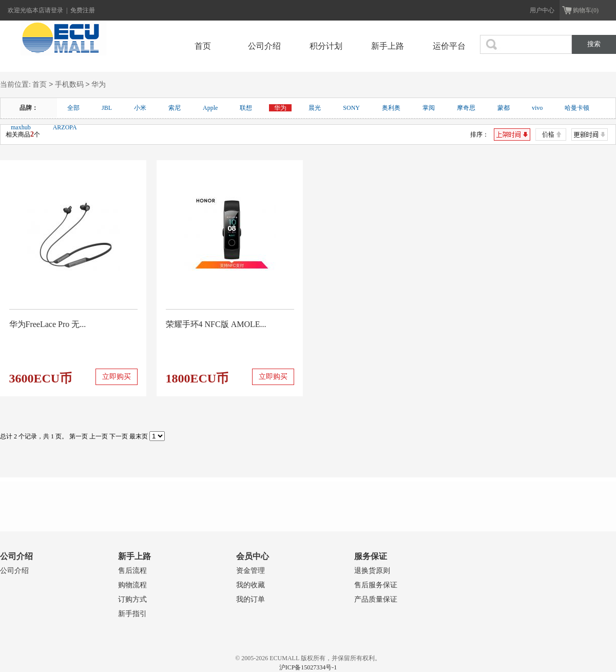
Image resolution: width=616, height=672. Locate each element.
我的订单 (251, 599)
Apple (210, 108)
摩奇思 (466, 108)
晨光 (315, 108)
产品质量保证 (376, 599)
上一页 (99, 436)
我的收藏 (251, 585)
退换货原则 (372, 571)
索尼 (175, 108)
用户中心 (542, 10)
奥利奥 (391, 108)
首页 (203, 46)
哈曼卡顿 (577, 108)
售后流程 (132, 571)
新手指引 (132, 614)
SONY (351, 108)
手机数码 (69, 85)
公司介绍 (264, 46)
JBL (107, 108)
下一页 (119, 436)
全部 (73, 108)
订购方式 (132, 599)
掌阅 (429, 108)
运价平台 (449, 46)
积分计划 (326, 46)
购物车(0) (586, 10)
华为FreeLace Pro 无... (48, 324)
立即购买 (117, 377)
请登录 (55, 10)
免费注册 (83, 10)
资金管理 (251, 571)
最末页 (139, 436)
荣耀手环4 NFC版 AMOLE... (216, 324)
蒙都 (504, 108)
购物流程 (132, 585)
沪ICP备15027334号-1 (308, 667)
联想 (246, 108)
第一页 (79, 436)
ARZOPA (65, 127)
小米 (140, 108)
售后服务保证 (376, 585)
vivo (537, 108)
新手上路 (388, 46)
